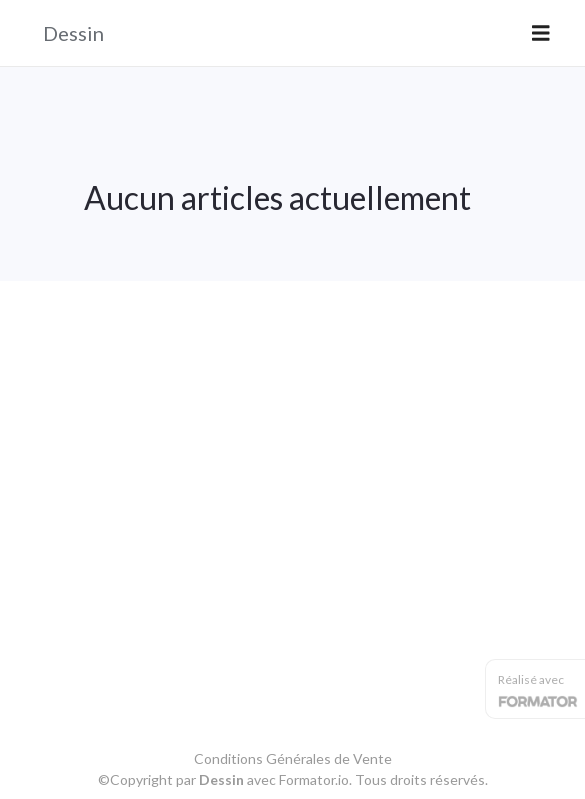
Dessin (73, 33)
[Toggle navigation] (541, 33)
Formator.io (314, 779)
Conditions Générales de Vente (293, 758)
